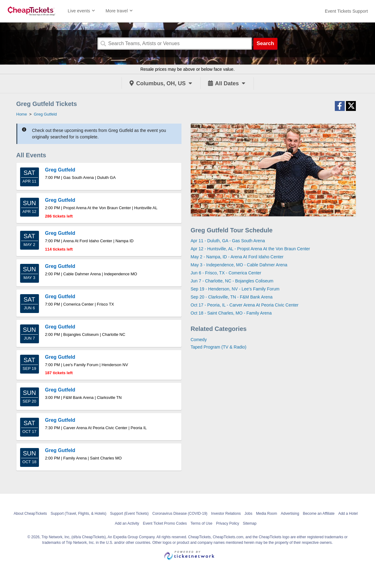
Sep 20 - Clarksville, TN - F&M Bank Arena (232, 297)
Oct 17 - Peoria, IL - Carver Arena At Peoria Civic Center (245, 305)
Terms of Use (201, 523)
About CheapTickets (30, 514)
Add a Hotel (348, 514)
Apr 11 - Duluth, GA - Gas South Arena (228, 241)
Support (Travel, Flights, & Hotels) (79, 514)
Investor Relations (226, 514)
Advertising (290, 514)
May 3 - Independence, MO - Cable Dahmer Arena (239, 265)
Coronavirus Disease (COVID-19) (180, 514)
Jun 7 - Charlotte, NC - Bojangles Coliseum (232, 281)
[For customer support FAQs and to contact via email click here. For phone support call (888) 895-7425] (346, 11)
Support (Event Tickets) (129, 514)
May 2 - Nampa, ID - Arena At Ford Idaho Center (237, 257)
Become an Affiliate (319, 514)
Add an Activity (127, 523)
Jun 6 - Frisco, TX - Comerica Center (226, 273)
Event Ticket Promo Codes (165, 523)
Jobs (248, 514)
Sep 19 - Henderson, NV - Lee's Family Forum (235, 289)
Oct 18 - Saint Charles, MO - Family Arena (231, 313)
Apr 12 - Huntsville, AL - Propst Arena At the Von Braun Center (250, 249)
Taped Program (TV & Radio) (219, 347)
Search (265, 43)
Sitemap (250, 523)
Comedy (199, 340)
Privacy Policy (228, 523)
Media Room (266, 514)
